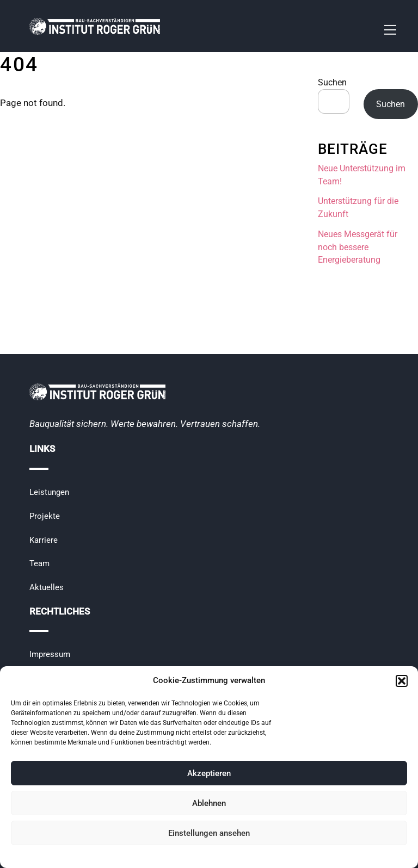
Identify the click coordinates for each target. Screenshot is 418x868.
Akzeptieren (209, 773)
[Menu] (390, 30)
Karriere (44, 540)
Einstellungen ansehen (209, 833)
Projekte (45, 516)
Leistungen (49, 492)
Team (39, 563)
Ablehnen (209, 803)
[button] (402, 681)
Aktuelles (47, 587)
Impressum (50, 654)
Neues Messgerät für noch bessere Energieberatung (358, 247)
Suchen (332, 82)
